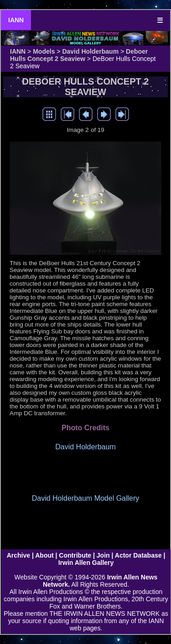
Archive (18, 555)
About (44, 555)
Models (44, 51)
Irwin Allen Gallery (86, 563)
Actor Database (138, 555)
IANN (16, 20)
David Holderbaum (90, 51)
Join (103, 555)
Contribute (75, 555)
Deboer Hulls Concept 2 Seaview (79, 55)
